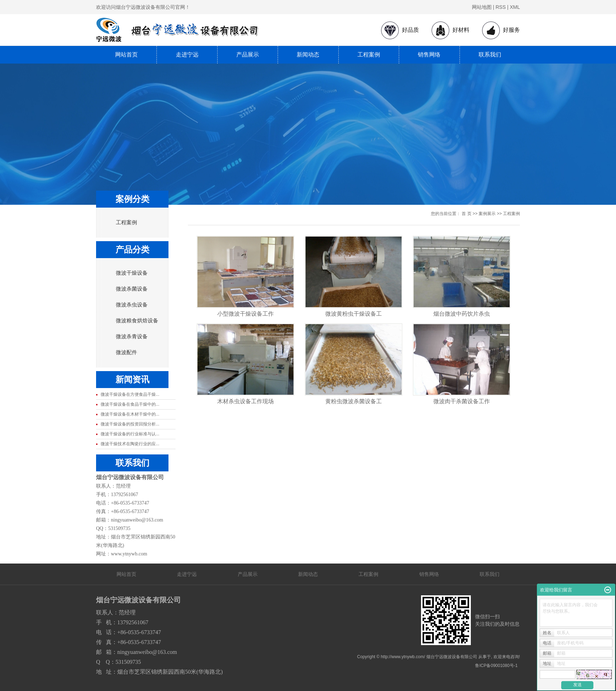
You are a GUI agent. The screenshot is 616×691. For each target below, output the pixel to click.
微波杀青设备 (132, 336)
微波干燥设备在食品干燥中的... (130, 404)
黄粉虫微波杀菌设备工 (354, 401)
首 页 (466, 214)
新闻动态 (308, 55)
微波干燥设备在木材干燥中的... (130, 414)
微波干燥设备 (132, 273)
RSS (501, 7)
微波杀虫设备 (132, 305)
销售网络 (429, 55)
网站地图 (482, 7)
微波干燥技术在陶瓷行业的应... (130, 444)
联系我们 (490, 55)
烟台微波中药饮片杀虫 (462, 314)
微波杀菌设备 (132, 289)
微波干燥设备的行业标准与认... (130, 434)
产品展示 (248, 55)
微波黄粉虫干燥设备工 (354, 314)
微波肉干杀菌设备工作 (462, 401)
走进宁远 (187, 55)
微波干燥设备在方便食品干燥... (130, 394)
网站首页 (126, 55)
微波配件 (126, 352)
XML (515, 7)
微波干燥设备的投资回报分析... (130, 424)
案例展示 (487, 214)
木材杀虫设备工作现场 (245, 401)
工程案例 (369, 55)
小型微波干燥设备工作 (245, 314)
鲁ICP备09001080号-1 (496, 666)
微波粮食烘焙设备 (137, 321)
